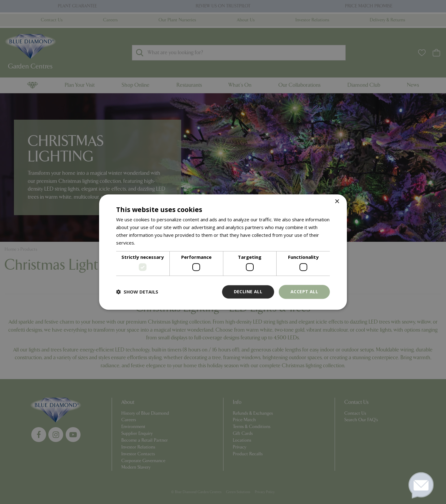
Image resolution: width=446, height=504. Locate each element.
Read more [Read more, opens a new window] (148, 243)
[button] (137, 292)
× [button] (337, 202)
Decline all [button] (248, 292)
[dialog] (223, 252)
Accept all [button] (304, 292)
